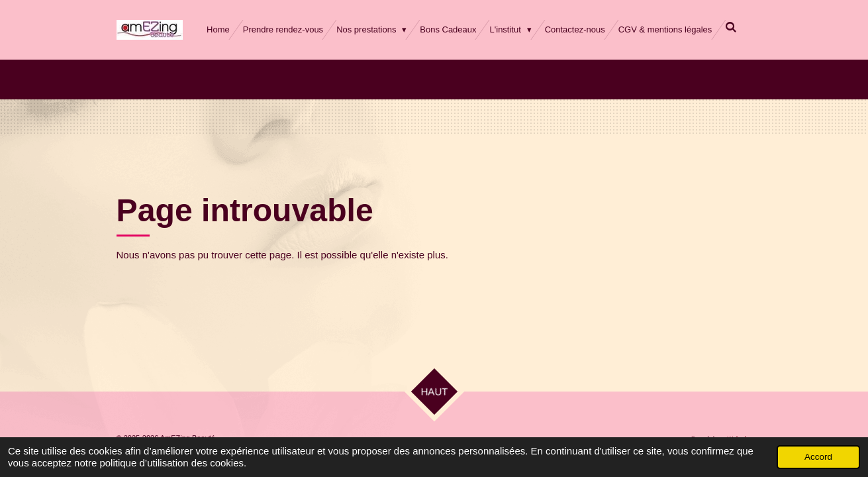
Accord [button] (818, 457)
